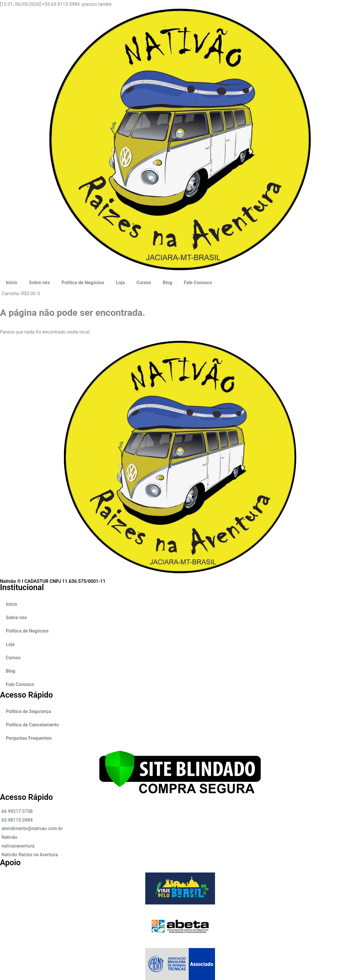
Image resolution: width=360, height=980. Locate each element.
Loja (120, 283)
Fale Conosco (198, 283)
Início (11, 283)
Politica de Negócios (83, 283)
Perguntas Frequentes (29, 738)
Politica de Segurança (28, 711)
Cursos (144, 283)
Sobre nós (39, 283)
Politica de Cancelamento (32, 725)
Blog (167, 283)
